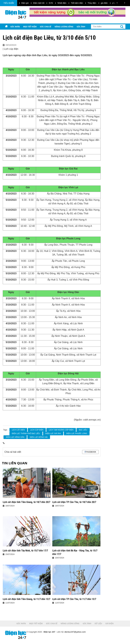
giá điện (104, 3)
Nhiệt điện (62, 3)
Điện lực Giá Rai (53, 434)
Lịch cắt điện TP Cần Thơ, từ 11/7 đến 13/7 (74, 599)
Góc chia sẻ (46, 27)
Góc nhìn (15, 27)
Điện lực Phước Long (77, 434)
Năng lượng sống (64, 27)
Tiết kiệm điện (77, 3)
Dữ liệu (10, 33)
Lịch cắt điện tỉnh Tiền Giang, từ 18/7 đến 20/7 (26, 502)
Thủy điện (92, 3)
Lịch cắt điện (18, 430)
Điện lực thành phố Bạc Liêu (26, 434)
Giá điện (21, 33)
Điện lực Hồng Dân (15, 437)
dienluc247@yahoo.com (75, 632)
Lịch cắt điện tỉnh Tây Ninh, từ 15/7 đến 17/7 (25, 551)
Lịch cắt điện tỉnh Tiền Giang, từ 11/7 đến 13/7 (26, 599)
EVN (51, 3)
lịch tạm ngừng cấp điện (61, 430)
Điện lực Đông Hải (39, 437)
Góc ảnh (81, 27)
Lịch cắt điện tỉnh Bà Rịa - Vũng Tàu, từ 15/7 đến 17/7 (75, 552)
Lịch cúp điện (37, 430)
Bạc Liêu (83, 430)
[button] (117, 3)
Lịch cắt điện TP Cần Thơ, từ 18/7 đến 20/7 (74, 502)
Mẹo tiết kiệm (30, 27)
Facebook (91, 452)
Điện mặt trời (39, 3)
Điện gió (25, 3)
